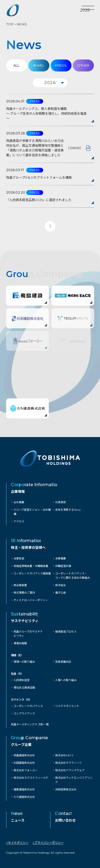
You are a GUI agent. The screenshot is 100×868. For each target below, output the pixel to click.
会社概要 (19, 502)
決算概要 (61, 559)
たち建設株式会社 (24, 797)
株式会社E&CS (64, 755)
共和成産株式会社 (66, 789)
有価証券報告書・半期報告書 (31, 566)
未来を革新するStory (68, 510)
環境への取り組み (24, 662)
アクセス (19, 521)
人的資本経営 (22, 680)
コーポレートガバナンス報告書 (32, 573)
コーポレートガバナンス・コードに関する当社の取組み (73, 576)
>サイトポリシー (17, 843)
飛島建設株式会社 (24, 755)
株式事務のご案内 (24, 593)
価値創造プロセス (66, 632)
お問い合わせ (65, 820)
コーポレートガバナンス (28, 706)
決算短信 (19, 559)
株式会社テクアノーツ (68, 763)
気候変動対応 (63, 662)
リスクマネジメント (67, 706)
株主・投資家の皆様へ (28, 547)
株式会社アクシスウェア (70, 770)
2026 (85, 10)
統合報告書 (20, 585)
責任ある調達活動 (24, 688)
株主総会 (61, 585)
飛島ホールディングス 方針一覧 (30, 724)
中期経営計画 (63, 566)
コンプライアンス (24, 713)
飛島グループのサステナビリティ (28, 634)
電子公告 (61, 593)
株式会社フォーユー (26, 770)
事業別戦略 (20, 643)
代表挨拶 (61, 502)
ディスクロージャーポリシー (31, 600)
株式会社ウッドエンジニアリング (74, 780)
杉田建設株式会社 (24, 763)
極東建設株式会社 (24, 789)
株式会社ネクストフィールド (31, 778)
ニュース (18, 820)
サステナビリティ (25, 621)
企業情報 (18, 491)
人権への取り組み (66, 680)
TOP (10, 24)
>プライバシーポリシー (48, 843)
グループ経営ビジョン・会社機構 (32, 512)
